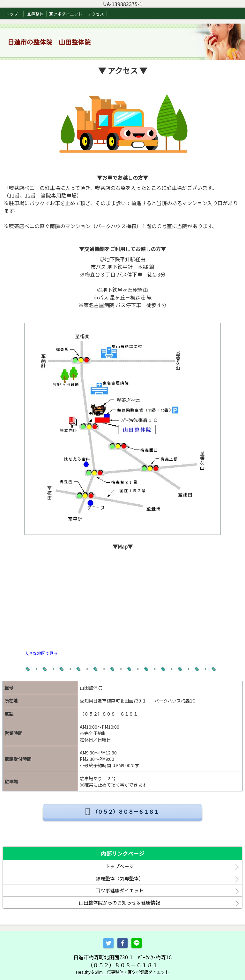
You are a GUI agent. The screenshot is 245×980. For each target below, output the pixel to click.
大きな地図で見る (41, 653)
